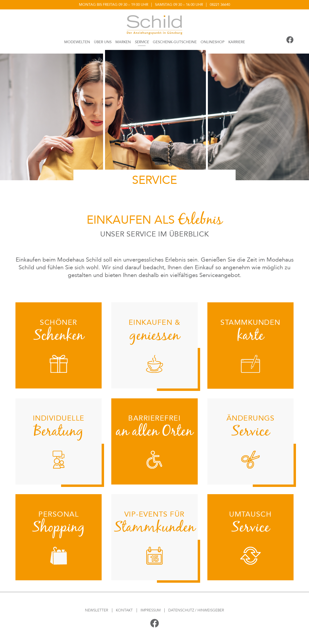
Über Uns (103, 42)
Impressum (151, 610)
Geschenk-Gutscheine (175, 42)
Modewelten (77, 42)
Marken (123, 42)
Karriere (237, 42)
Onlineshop (213, 42)
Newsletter (97, 610)
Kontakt (124, 610)
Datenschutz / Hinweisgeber (196, 610)
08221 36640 (220, 5)
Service (142, 42)
